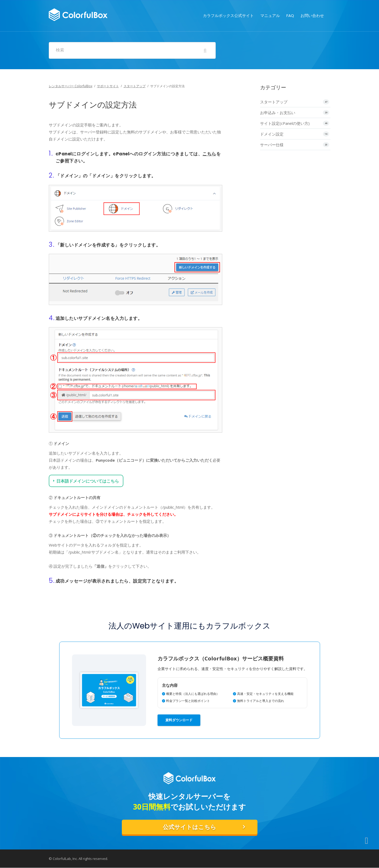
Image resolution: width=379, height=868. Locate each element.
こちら (209, 154)
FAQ (290, 9)
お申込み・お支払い (278, 113)
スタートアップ (135, 86)
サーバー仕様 (272, 145)
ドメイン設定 (272, 134)
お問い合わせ (312, 9)
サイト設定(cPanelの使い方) (285, 123)
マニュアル (270, 9)
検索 (60, 50)
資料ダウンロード (179, 720)
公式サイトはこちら (189, 827)
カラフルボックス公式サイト (228, 9)
